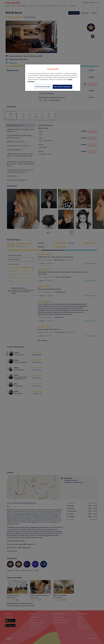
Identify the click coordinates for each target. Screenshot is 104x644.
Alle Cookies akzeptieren (62, 87)
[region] (53, 78)
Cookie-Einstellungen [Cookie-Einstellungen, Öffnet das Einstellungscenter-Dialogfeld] (43, 87)
